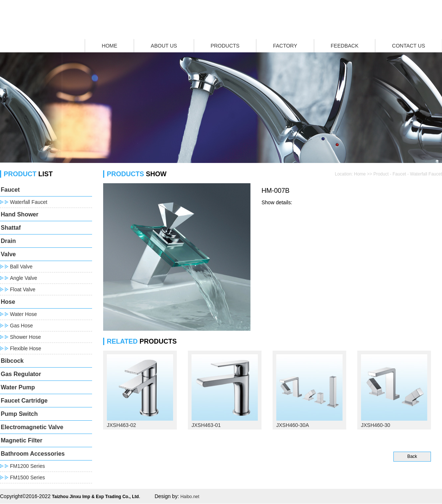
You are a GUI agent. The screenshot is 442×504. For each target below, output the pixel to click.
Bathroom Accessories (33, 454)
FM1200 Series (27, 466)
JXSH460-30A (293, 425)
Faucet (10, 190)
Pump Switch (19, 414)
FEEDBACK (345, 46)
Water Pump (18, 387)
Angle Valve (24, 278)
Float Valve (23, 289)
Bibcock (12, 361)
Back (412, 456)
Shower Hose (25, 337)
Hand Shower (20, 214)
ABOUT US (164, 46)
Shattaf (11, 228)
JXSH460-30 (376, 425)
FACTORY (285, 46)
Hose (8, 302)
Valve (8, 254)
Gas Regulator (21, 374)
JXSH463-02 (121, 425)
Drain (8, 241)
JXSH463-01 (206, 425)
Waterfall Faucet (29, 202)
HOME (109, 46)
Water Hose (23, 314)
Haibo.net (190, 497)
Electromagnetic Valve (32, 427)
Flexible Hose (26, 348)
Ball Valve (21, 267)
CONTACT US (408, 46)
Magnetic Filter (22, 440)
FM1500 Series (27, 477)
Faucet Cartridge (24, 401)
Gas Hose (21, 326)
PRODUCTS (225, 46)
